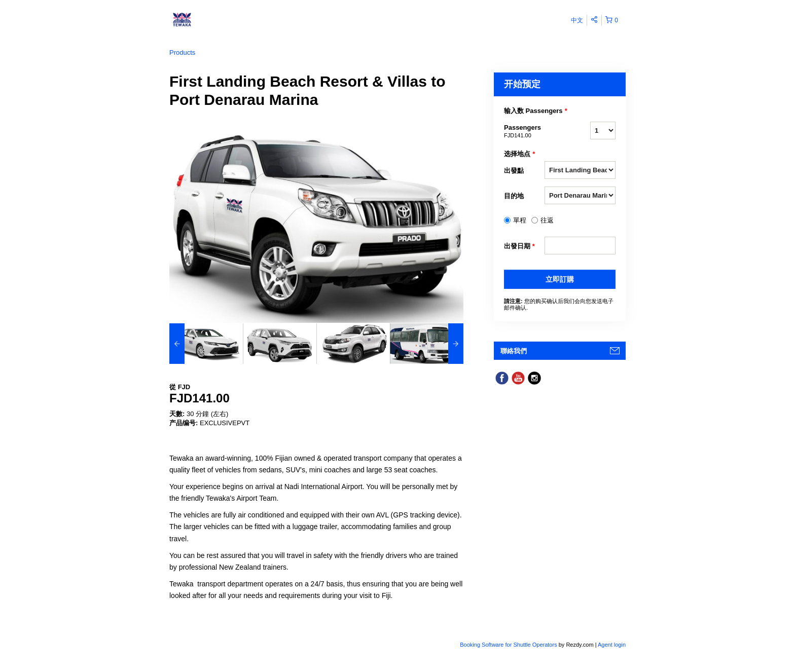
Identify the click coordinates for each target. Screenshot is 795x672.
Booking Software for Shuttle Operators (509, 645)
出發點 (514, 171)
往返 (547, 220)
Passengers (524, 132)
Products (182, 52)
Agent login (612, 645)
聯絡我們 (514, 351)
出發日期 (519, 246)
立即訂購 (560, 279)
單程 (520, 220)
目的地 (514, 196)
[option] (206, 344)
